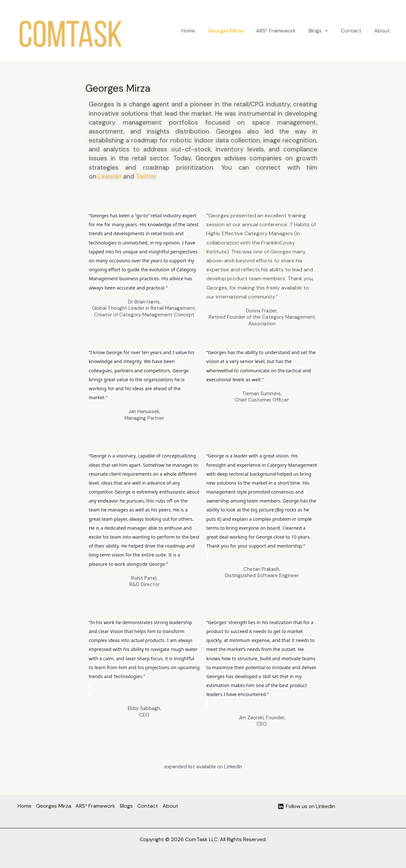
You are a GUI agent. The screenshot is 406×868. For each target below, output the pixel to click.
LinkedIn (110, 176)
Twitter (146, 176)
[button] (330, 31)
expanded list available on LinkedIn (203, 767)
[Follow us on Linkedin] (306, 806)
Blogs (324, 31)
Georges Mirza (235, 31)
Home (200, 31)
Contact (354, 31)
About (383, 31)
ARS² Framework (283, 31)
